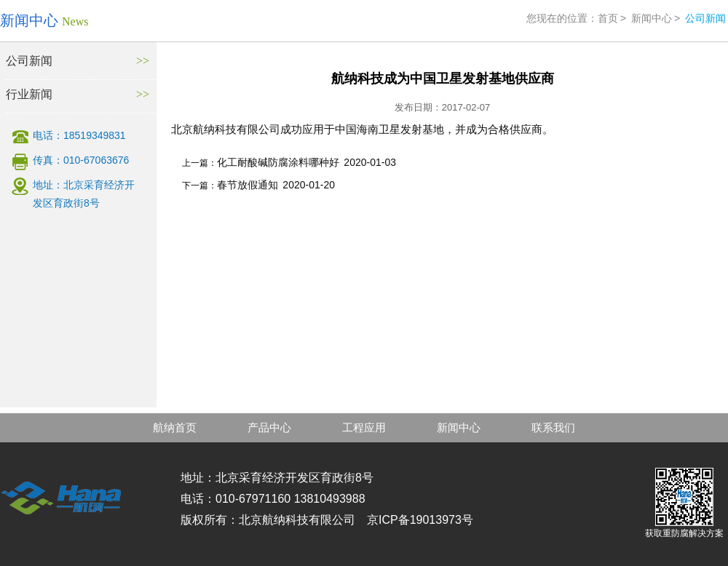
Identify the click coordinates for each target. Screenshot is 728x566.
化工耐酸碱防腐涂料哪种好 (278, 162)
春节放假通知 (248, 185)
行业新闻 (29, 94)
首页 (608, 18)
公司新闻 (29, 61)
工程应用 (364, 427)
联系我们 (553, 427)
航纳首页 (175, 427)
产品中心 (269, 427)
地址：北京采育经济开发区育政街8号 (84, 194)
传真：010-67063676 (81, 160)
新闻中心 (652, 18)
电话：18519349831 (79, 135)
